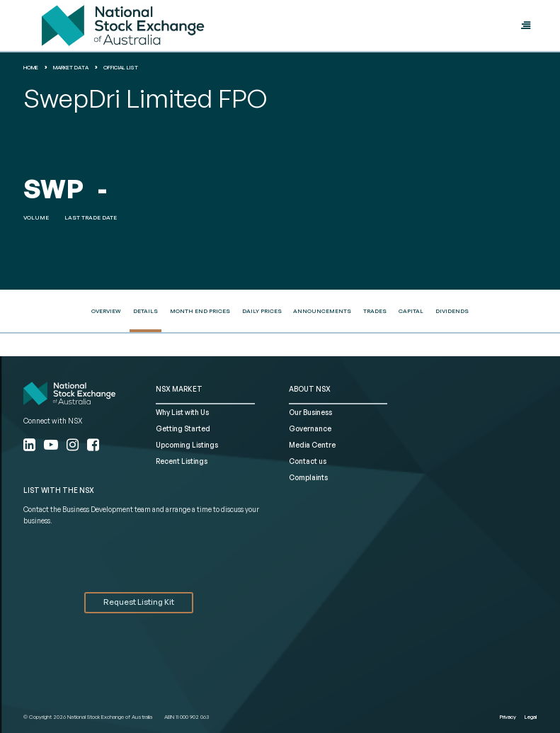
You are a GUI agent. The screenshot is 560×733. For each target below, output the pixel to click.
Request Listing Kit (139, 602)
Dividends (452, 311)
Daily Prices (262, 311)
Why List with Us (182, 412)
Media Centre (312, 445)
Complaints (308, 477)
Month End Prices (200, 311)
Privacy (508, 717)
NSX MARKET (179, 389)
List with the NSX (59, 490)
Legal (531, 717)
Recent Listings (182, 461)
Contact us (308, 461)
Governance (310, 428)
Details (145, 311)
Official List (121, 67)
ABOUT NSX (310, 389)
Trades (375, 311)
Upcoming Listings (187, 445)
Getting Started (183, 428)
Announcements (322, 311)
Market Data (71, 67)
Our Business (310, 412)
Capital (411, 311)
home (31, 67)
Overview (106, 311)
